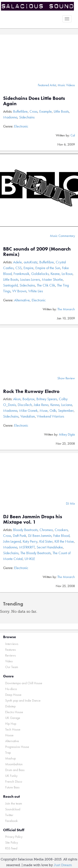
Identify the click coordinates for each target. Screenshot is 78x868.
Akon (17, 399)
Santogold (10, 285)
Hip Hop (11, 724)
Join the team (14, 803)
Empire (28, 268)
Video (9, 661)
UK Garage (13, 718)
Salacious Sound (37, 7)
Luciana (67, 405)
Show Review (66, 378)
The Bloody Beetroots (36, 553)
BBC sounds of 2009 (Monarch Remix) (37, 251)
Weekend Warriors (50, 416)
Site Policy (12, 842)
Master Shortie (52, 279)
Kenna (55, 405)
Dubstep (10, 706)
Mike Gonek (28, 410)
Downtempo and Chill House (24, 683)
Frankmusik (21, 274)
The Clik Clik (46, 285)
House (9, 735)
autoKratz (31, 262)
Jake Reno (41, 405)
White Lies (36, 291)
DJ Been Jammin (40, 535)
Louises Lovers (30, 279)
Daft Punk (20, 535)
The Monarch (66, 309)
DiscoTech (25, 405)
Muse (44, 410)
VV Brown (19, 291)
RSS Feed (11, 848)
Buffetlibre (20, 111)
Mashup (11, 758)
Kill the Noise (64, 541)
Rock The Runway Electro (31, 391)
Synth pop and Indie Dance (23, 700)
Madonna (10, 117)
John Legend (12, 541)
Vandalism (28, 416)
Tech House (13, 729)
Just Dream (63, 865)
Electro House (14, 712)
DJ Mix (70, 503)
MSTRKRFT (27, 547)
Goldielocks (40, 274)
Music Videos (66, 85)
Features (11, 650)
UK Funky (11, 776)
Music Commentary (62, 236)
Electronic (21, 126)
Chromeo (46, 530)
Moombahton (14, 764)
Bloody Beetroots (25, 530)
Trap (8, 753)
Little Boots (61, 111)
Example (46, 111)
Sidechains (27, 117)
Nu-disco (11, 689)
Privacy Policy (14, 837)
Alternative (22, 300)
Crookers (61, 530)
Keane (55, 274)
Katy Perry (30, 541)
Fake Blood (61, 535)
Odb (53, 410)
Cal (73, 135)
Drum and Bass (15, 770)
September (66, 410)
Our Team (12, 667)
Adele (17, 262)
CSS (19, 268)
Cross (33, 111)
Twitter (9, 815)
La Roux (67, 274)
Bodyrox (28, 399)
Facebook (11, 821)
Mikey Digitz (67, 434)
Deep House (13, 695)
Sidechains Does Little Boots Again (34, 101)
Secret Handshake (50, 547)
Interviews (12, 644)
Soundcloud (13, 809)
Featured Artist (47, 85)
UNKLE (30, 559)
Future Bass (12, 787)
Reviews (11, 655)
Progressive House (17, 747)
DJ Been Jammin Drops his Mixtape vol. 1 (33, 519)
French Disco (14, 781)
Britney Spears (47, 399)
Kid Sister (46, 541)
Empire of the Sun (48, 268)
